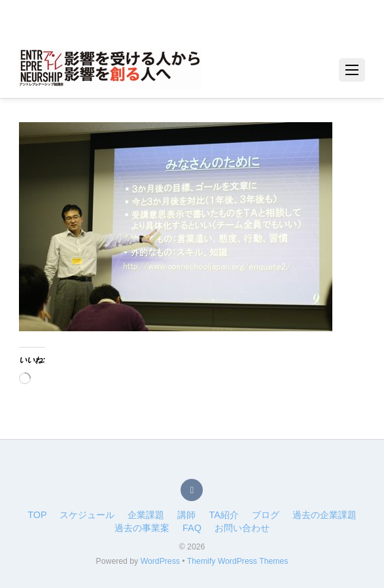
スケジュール (87, 515)
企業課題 (146, 515)
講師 (186, 515)
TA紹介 (223, 515)
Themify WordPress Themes (238, 561)
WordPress (160, 561)
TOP (37, 515)
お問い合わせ (242, 528)
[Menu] (352, 70)
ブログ (266, 515)
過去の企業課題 (324, 515)
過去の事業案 (142, 528)
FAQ (192, 528)
